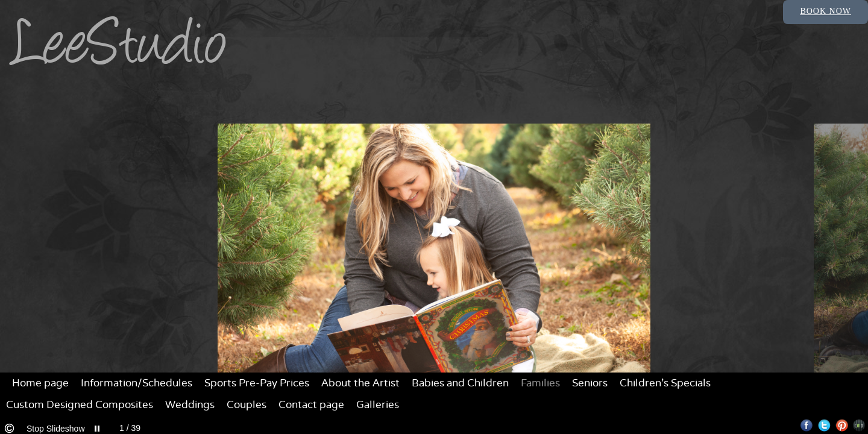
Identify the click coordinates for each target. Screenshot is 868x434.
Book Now (826, 11)
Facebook (807, 425)
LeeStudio (120, 50)
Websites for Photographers (859, 425)
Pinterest (842, 425)
